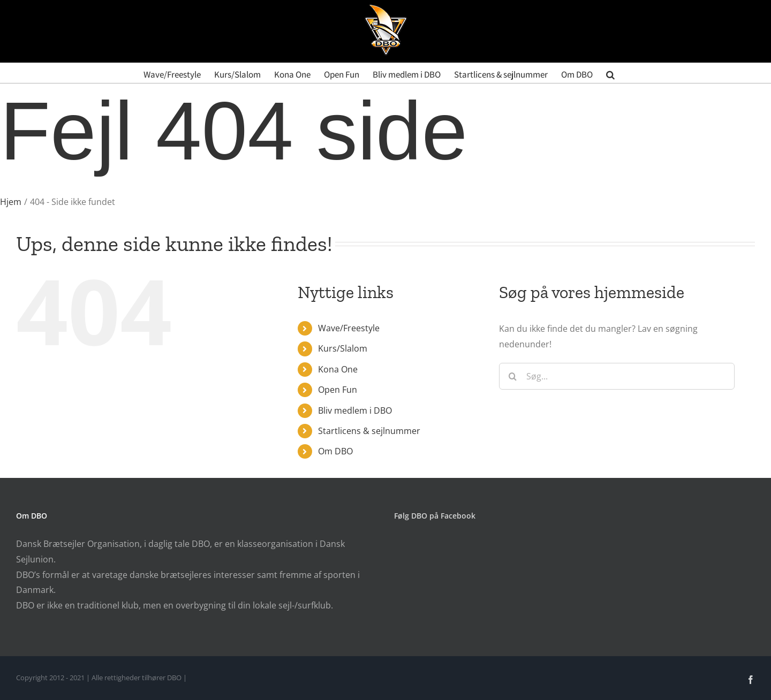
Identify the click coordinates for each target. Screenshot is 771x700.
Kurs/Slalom (343, 348)
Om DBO (335, 451)
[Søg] (512, 376)
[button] (610, 73)
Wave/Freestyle (349, 328)
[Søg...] (617, 376)
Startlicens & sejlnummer (369, 431)
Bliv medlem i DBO (355, 410)
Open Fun (338, 390)
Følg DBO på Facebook (435, 516)
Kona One (338, 369)
